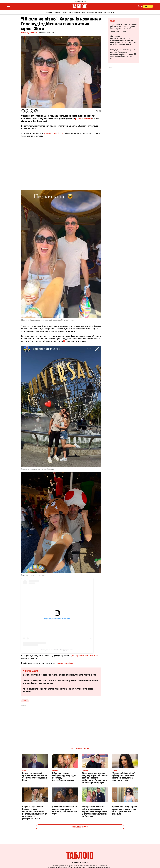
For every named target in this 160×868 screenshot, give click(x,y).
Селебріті (49, 12)
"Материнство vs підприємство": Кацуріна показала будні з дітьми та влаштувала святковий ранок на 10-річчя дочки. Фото (123, 40)
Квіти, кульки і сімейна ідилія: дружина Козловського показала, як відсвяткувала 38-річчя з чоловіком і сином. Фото (123, 54)
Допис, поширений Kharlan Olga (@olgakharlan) (57, 650)
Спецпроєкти (109, 12)
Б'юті (71, 12)
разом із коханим (84, 119)
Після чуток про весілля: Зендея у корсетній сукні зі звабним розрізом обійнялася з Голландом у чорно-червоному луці (95, 778)
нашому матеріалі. (64, 663)
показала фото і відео (54, 133)
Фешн (65, 12)
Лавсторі (90, 12)
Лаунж (113, 21)
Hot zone (99, 12)
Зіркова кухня (80, 12)
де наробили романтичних (85, 656)
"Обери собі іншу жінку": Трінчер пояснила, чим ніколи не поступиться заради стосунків (124, 777)
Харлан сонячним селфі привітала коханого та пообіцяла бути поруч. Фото (60, 675)
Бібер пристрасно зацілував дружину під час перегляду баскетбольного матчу (65, 777)
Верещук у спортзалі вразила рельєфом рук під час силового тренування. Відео (35, 777)
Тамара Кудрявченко (29, 33)
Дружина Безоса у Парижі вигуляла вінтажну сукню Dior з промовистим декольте (124, 810)
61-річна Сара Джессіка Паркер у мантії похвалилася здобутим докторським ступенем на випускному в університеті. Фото (35, 813)
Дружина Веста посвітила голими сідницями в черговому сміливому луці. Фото (65, 810)
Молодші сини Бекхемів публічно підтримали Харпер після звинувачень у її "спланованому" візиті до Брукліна (95, 811)
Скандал (58, 12)
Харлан (25, 701)
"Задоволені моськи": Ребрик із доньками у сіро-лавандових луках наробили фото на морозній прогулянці (123, 28)
